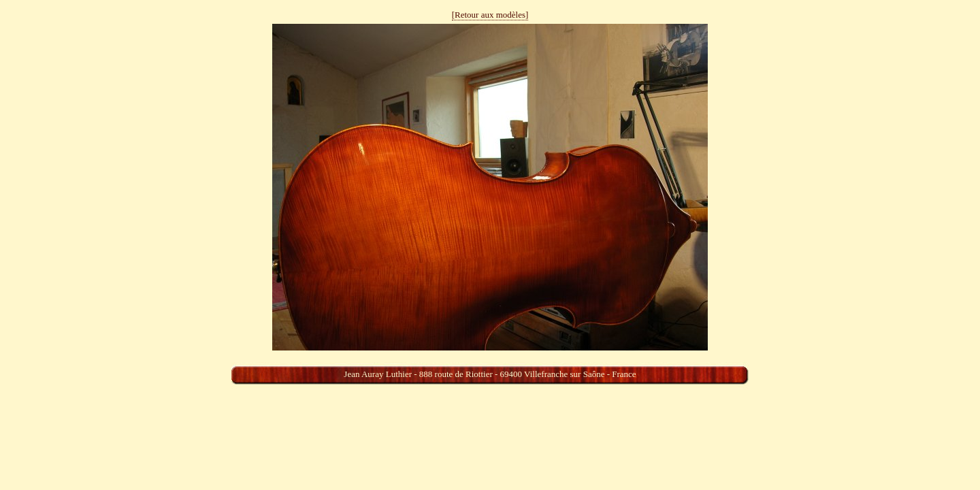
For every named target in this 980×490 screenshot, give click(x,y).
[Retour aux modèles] (490, 15)
